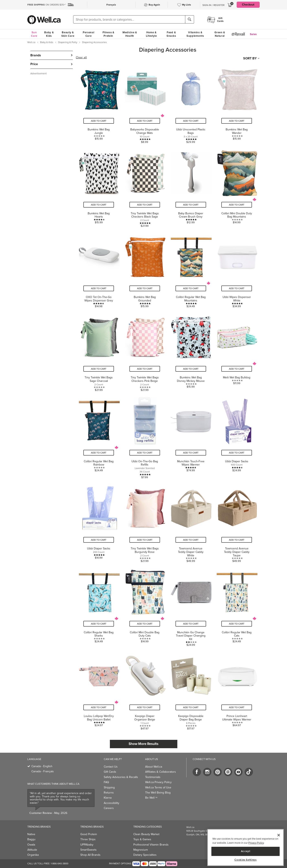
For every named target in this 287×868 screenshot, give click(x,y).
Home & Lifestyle (151, 34)
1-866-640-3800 (60, 864)
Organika (33, 855)
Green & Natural (220, 34)
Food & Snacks (171, 34)
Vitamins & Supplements (195, 34)
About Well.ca (154, 767)
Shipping (109, 787)
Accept (246, 851)
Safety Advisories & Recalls (121, 777)
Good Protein (89, 834)
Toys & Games (142, 839)
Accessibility (111, 803)
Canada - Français (43, 771)
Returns (109, 793)
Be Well (151, 798)
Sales (253, 34)
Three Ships (88, 839)
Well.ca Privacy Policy (158, 782)
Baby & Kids (49, 34)
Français (111, 5)
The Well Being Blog (158, 793)
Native (31, 834)
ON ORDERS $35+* (47, 5)
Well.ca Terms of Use (158, 787)
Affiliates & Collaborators (161, 772)
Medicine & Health (130, 34)
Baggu (31, 839)
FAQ (106, 782)
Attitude (32, 850)
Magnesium (141, 850)
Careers (109, 808)
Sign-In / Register (213, 5)
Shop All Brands (90, 855)
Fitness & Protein (108, 34)
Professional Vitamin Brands (151, 845)
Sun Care (34, 34)
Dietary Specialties (145, 855)
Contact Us (111, 767)
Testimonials (153, 777)
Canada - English (42, 766)
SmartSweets (88, 850)
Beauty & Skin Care (68, 34)
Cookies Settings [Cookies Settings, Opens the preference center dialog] (246, 860)
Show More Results (143, 744)
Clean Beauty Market (146, 834)
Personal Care (89, 34)
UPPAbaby (87, 845)
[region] (246, 847)
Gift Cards (110, 772)
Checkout (248, 5)
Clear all (81, 58)
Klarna (108, 798)
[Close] (279, 835)
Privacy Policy (256, 843)
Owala (31, 845)
